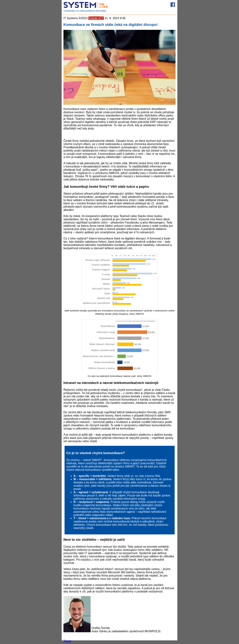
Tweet (67, 641)
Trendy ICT (96, 18)
